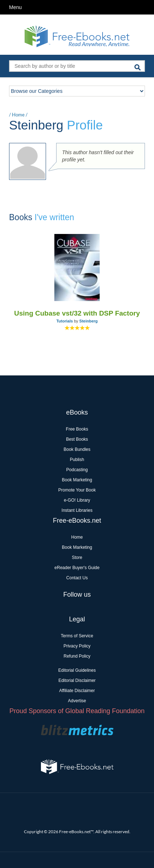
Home (18, 115)
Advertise (77, 701)
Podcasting (77, 470)
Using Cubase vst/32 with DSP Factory (77, 313)
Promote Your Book (77, 490)
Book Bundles (77, 449)
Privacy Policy (77, 646)
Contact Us (77, 578)
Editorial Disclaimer (77, 680)
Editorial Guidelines (77, 670)
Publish (77, 460)
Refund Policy (77, 656)
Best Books (77, 439)
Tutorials (64, 321)
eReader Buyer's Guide (77, 568)
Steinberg (89, 321)
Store (77, 558)
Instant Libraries (77, 510)
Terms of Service (77, 636)
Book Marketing (77, 480)
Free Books (77, 429)
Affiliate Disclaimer (77, 691)
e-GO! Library (77, 500)
